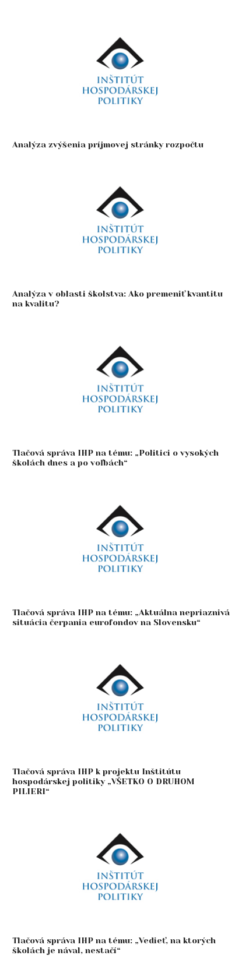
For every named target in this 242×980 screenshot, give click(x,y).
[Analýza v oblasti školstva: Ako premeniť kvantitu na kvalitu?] (121, 168)
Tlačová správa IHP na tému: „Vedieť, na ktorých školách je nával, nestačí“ (114, 945)
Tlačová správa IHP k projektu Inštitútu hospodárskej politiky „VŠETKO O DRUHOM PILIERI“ (104, 781)
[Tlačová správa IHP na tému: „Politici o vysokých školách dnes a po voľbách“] (121, 327)
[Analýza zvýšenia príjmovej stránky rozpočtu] (121, 18)
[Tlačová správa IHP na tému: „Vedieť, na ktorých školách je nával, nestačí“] (121, 814)
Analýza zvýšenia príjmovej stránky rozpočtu (108, 144)
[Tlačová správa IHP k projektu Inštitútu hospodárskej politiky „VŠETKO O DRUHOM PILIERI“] (121, 645)
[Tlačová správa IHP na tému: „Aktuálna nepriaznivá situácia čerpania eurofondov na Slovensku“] (121, 486)
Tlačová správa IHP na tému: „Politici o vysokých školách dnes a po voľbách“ (115, 458)
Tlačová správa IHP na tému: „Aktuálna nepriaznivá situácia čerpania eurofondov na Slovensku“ (121, 617)
